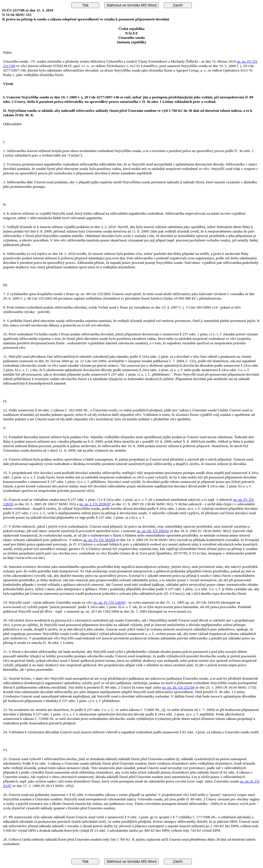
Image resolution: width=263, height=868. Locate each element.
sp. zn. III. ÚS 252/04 (178, 687)
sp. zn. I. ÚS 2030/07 (95, 504)
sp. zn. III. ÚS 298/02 (153, 531)
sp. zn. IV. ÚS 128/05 (109, 602)
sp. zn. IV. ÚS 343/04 (99, 540)
